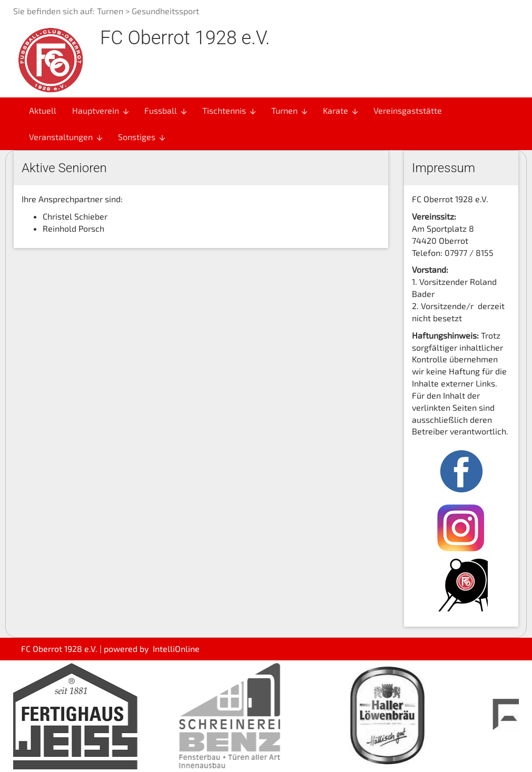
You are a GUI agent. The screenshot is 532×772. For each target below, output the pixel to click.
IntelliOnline (176, 649)
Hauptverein (101, 111)
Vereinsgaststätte (408, 110)
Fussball (166, 111)
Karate (341, 111)
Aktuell (43, 110)
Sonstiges (142, 137)
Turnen (110, 11)
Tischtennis (230, 111)
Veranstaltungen (66, 137)
